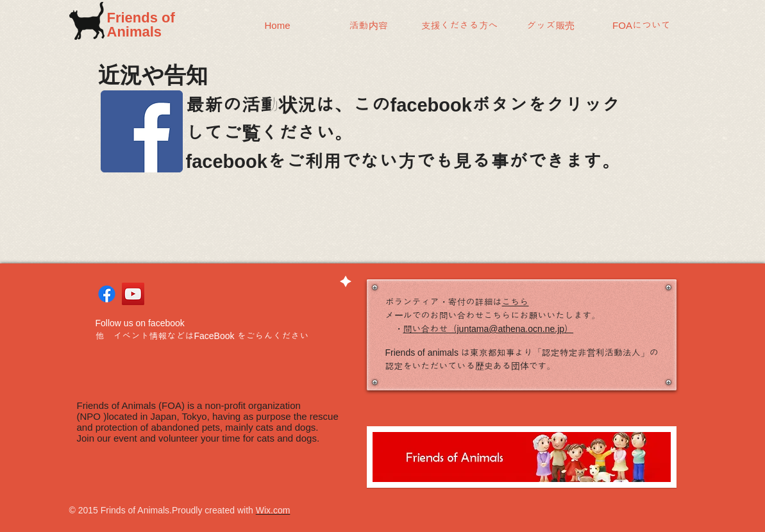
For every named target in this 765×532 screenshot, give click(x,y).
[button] (369, 26)
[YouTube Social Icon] (133, 294)
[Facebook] (142, 131)
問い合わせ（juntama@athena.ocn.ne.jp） (489, 329)
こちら (516, 302)
